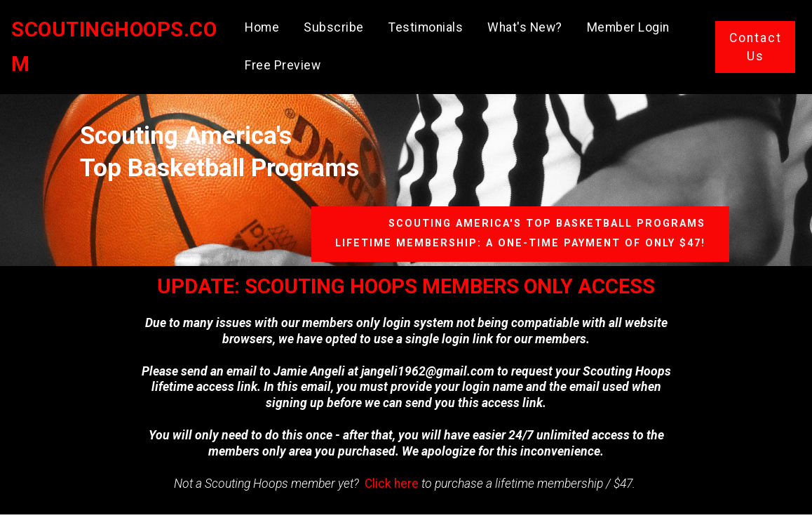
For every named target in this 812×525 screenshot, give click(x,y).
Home (265, 24)
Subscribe (337, 24)
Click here (392, 484)
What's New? (528, 24)
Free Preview (285, 61)
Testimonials (428, 24)
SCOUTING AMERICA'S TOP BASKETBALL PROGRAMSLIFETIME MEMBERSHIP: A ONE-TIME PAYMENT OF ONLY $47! (520, 234)
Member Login (631, 24)
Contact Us (756, 43)
